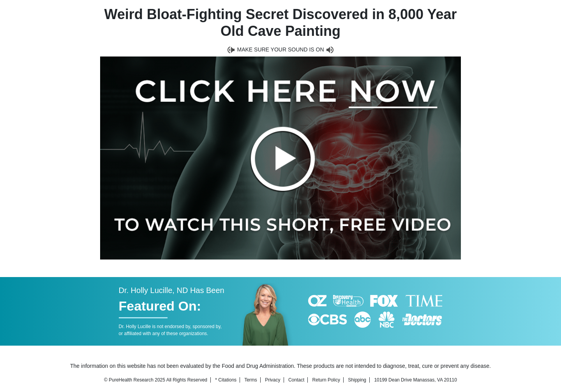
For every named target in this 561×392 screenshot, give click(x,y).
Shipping (357, 380)
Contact (296, 380)
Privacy (273, 380)
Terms (251, 380)
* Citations (226, 380)
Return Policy (326, 380)
